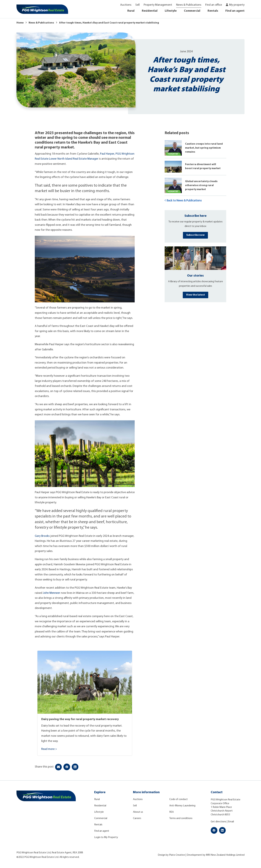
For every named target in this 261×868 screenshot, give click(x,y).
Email (231, 822)
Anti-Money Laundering (182, 806)
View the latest (196, 295)
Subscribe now (195, 235)
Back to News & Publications (183, 201)
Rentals (213, 11)
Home (20, 23)
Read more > (49, 749)
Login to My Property (106, 837)
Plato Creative (177, 855)
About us (138, 812)
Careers (137, 818)
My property (237, 5)
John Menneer (52, 593)
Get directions (218, 822)
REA (172, 812)
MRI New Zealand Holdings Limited (225, 855)
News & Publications (189, 5)
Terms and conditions (181, 818)
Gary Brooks (43, 536)
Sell (137, 5)
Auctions (126, 5)
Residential (150, 11)
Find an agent (235, 11)
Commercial (192, 11)
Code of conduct (179, 799)
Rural (131, 11)
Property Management (158, 5)
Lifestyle (171, 11)
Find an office (214, 5)
